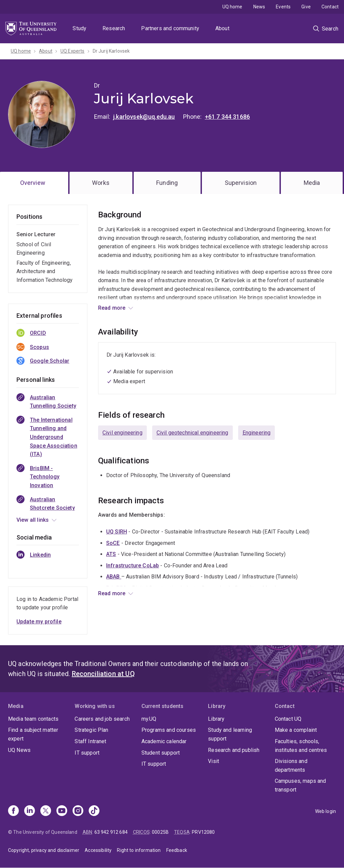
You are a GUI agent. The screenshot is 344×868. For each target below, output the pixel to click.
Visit (213, 761)
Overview (33, 183)
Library (216, 719)
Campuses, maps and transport (300, 785)
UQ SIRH (117, 532)
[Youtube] (62, 811)
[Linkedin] (30, 811)
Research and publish (234, 750)
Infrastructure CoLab (133, 566)
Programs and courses (169, 730)
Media (312, 183)
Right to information (139, 850)
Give (306, 7)
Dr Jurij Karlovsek (111, 51)
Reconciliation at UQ (103, 674)
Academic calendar (164, 741)
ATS (111, 554)
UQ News (19, 750)
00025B (160, 832)
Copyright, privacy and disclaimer (44, 850)
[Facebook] (13, 811)
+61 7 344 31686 (227, 117)
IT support (87, 753)
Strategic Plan (91, 730)
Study (79, 28)
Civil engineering (122, 433)
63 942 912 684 (111, 832)
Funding (167, 183)
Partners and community (170, 28)
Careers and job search (102, 719)
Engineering (257, 433)
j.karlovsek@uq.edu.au (144, 117)
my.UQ (149, 719)
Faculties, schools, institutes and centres (301, 746)
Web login (326, 811)
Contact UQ (288, 719)
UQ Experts (73, 51)
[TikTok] (94, 811)
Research (114, 28)
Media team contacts (33, 719)
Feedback (177, 850)
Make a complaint (296, 730)
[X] (46, 811)
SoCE (113, 543)
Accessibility (98, 850)
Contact (330, 7)
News (259, 7)
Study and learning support (230, 734)
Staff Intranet (90, 741)
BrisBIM (116, 588)
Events (283, 7)
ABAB (114, 577)
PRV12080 (203, 832)
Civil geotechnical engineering (192, 433)
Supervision (241, 183)
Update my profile (39, 622)
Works (101, 183)
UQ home (232, 7)
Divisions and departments (291, 765)
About (222, 28)
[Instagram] (78, 811)
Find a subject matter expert (33, 734)
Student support (161, 753)
